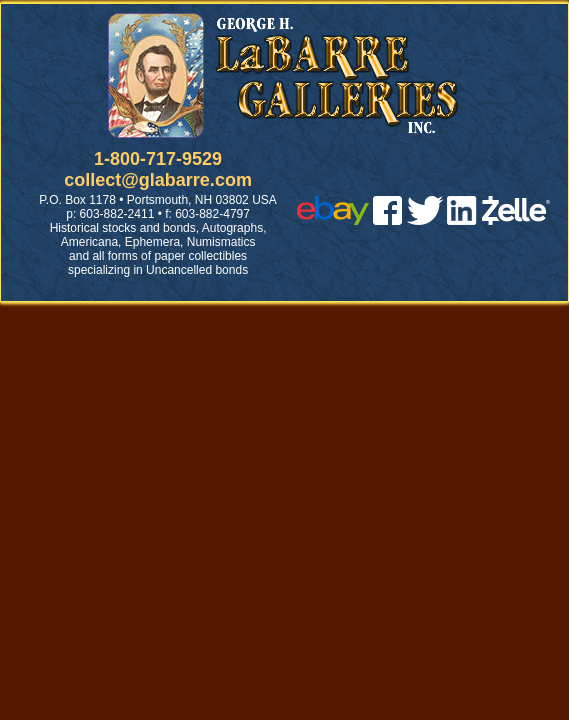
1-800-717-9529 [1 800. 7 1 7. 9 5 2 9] (158, 159)
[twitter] (425, 219)
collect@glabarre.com (158, 180)
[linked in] (462, 219)
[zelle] (516, 219)
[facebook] (387, 219)
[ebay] (333, 219)
